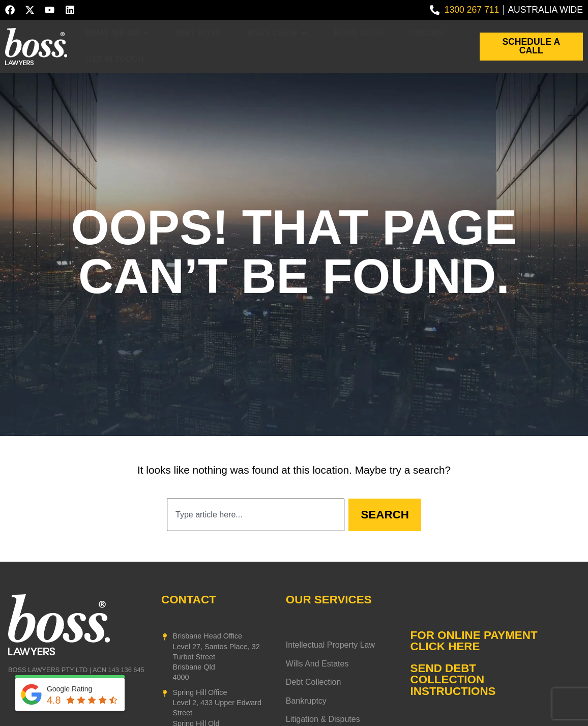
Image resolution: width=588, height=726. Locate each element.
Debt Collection (314, 682)
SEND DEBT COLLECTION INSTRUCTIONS (453, 680)
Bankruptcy (306, 701)
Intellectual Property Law (330, 645)
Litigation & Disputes (323, 719)
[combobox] (256, 515)
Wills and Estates (317, 664)
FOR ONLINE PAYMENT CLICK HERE (474, 641)
